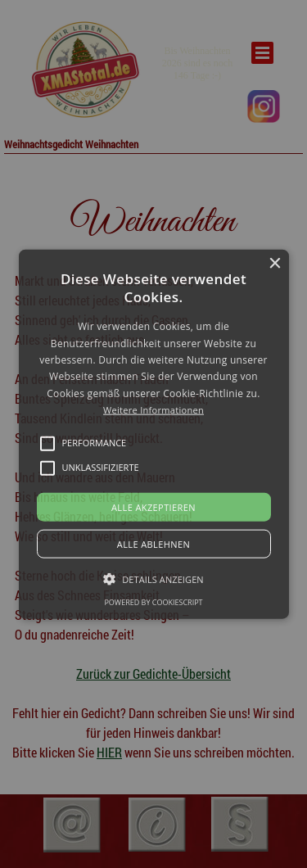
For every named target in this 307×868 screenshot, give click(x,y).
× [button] (275, 264)
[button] (154, 434)
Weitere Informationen (153, 410)
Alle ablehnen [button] (153, 543)
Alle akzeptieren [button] (153, 506)
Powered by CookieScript (153, 601)
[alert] (153, 434)
